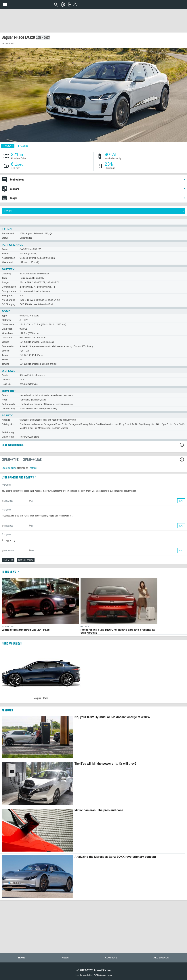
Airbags (6, 420)
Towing (6, 364)
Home (22, 958)
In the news (11, 571)
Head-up (6, 384)
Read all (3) (8, 560)
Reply (181, 501)
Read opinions (98, 179)
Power (5, 249)
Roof (4, 400)
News (65, 958)
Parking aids (8, 404)
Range (5, 282)
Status (5, 238)
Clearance (7, 338)
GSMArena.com (103, 975)
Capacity (6, 274)
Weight (5, 342)
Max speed (7, 262)
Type (4, 316)
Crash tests (8, 437)
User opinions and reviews (20, 477)
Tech (4, 278)
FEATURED (7, 710)
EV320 (8, 146)
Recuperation (9, 291)
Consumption (9, 287)
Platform (6, 320)
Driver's (6, 380)
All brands (161, 958)
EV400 (23, 146)
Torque (5, 254)
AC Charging (8, 300)
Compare (98, 189)
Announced (8, 233)
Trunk (5, 355)
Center (5, 375)
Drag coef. (7, 329)
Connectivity (8, 409)
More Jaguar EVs (12, 643)
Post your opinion (26, 560)
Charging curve (9, 468)
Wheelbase (8, 333)
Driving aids (8, 424)
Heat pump (7, 296)
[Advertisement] (93, 21)
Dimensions (8, 324)
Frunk (5, 360)
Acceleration (8, 258)
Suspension (8, 346)
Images (98, 198)
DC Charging (8, 304)
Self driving (8, 432)
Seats (5, 395)
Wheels (6, 351)
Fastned (33, 468)
